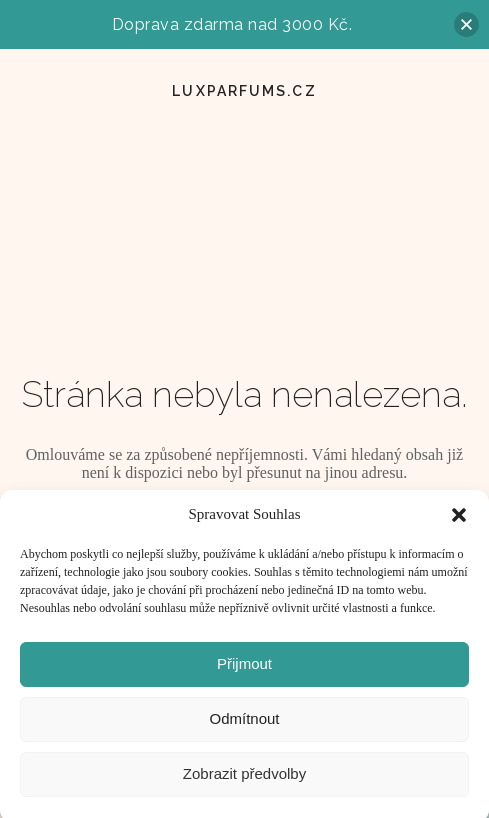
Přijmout (244, 669)
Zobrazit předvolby (244, 779)
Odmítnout (244, 724)
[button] (459, 521)
